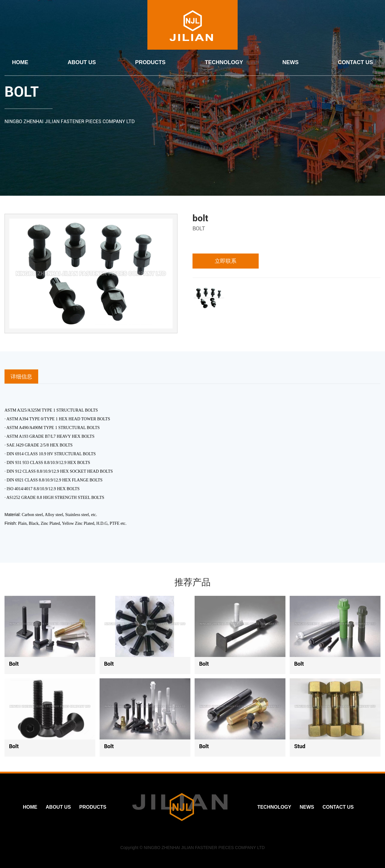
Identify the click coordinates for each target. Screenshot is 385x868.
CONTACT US (355, 62)
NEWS (291, 62)
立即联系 (226, 261)
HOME (20, 62)
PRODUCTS (150, 62)
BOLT (22, 92)
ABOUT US (82, 62)
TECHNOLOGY (224, 62)
